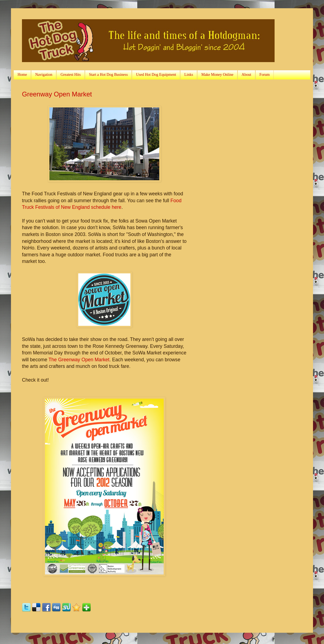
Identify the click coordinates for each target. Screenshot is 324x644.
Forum (265, 75)
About (246, 75)
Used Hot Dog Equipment (156, 75)
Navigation (44, 75)
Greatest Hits (70, 75)
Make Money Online (217, 75)
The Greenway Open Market (79, 360)
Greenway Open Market (57, 94)
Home (22, 75)
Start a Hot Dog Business (108, 75)
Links (189, 75)
